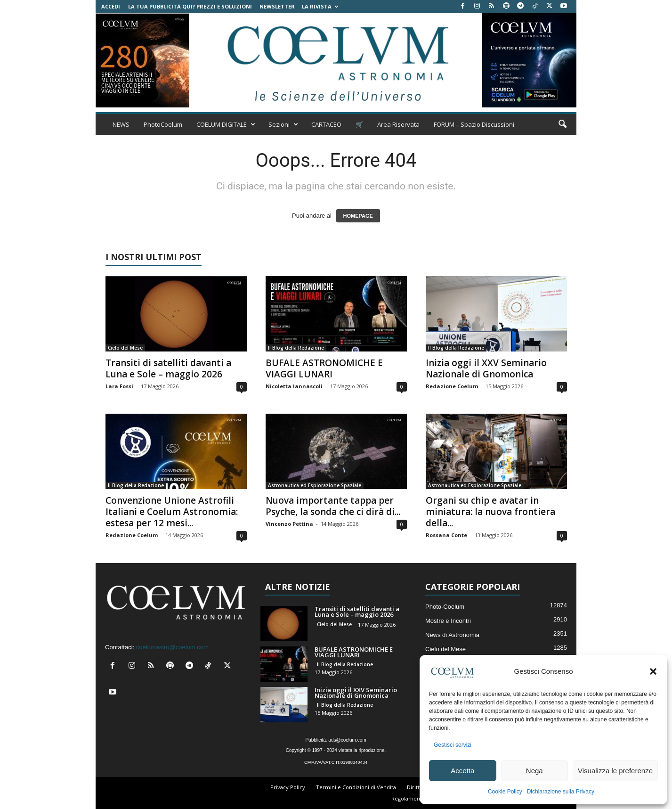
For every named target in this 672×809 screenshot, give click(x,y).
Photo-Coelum (445, 607)
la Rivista (320, 6)
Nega (534, 771)
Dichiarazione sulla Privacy (561, 792)
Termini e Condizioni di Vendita (356, 787)
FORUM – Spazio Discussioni (474, 124)
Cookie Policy (505, 792)
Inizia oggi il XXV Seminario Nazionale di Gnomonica (486, 368)
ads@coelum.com (347, 740)
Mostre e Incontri (448, 621)
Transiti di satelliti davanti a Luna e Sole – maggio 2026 (168, 368)
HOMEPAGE (358, 216)
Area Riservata (398, 124)
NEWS (121, 124)
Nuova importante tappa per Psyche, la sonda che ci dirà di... (333, 506)
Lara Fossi (119, 386)
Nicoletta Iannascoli (294, 386)
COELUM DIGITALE (226, 124)
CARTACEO (326, 124)
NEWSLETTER (277, 6)
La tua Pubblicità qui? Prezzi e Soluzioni (190, 6)
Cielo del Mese (125, 348)
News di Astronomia (452, 635)
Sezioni (283, 124)
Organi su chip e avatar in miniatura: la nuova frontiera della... (490, 512)
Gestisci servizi (453, 745)
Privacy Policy (288, 787)
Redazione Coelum (452, 386)
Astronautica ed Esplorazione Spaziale (315, 485)
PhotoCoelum (163, 124)
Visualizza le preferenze (615, 771)
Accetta (462, 771)
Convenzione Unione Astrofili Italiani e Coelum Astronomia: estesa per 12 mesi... (172, 512)
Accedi (111, 6)
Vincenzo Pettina (289, 524)
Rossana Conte (446, 535)
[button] (653, 671)
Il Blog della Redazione (296, 348)
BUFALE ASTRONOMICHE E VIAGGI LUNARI (324, 368)
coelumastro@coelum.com (172, 647)
